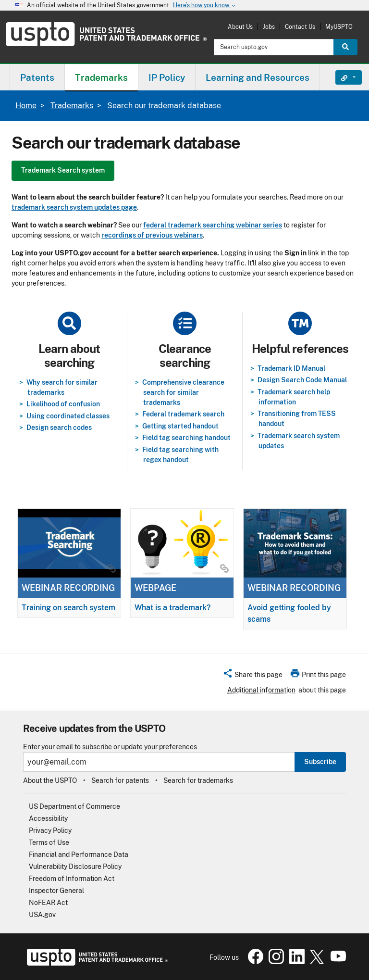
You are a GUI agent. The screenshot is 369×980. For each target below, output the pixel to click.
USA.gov (42, 915)
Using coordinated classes (68, 416)
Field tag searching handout (186, 438)
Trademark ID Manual (291, 368)
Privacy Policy (50, 830)
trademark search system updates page (74, 207)
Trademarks (72, 106)
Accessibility (48, 818)
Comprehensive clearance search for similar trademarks (183, 392)
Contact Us (300, 27)
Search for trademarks (198, 780)
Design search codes (59, 427)
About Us (240, 27)
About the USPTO (50, 780)
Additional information (261, 690)
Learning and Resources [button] (258, 77)
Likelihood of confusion (63, 404)
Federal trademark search (183, 414)
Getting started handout (180, 426)
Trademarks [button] (101, 77)
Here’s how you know (205, 6)
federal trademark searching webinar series (213, 225)
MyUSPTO (339, 27)
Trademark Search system (63, 170)
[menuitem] (37, 77)
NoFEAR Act (48, 903)
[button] (252, 676)
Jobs (269, 27)
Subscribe (320, 762)
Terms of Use (49, 842)
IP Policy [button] (167, 77)
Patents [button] (37, 77)
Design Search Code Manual (302, 380)
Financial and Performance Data (79, 854)
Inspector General (56, 891)
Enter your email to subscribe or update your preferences (110, 747)
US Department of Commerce (74, 806)
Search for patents (120, 780)
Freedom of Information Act (72, 879)
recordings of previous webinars (152, 235)
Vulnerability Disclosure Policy (75, 867)
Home (26, 106)
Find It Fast (341, 77)
